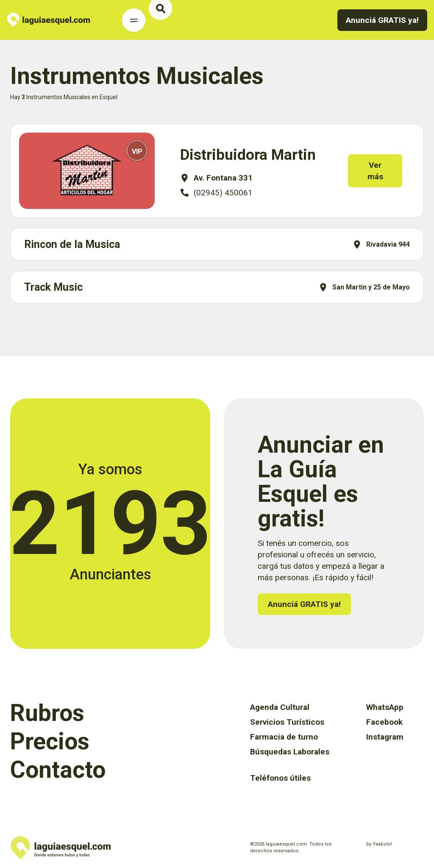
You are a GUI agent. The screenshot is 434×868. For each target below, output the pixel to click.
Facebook (384, 722)
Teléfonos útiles (280, 778)
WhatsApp (385, 707)
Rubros (47, 713)
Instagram (385, 737)
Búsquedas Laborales (290, 752)
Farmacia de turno (284, 737)
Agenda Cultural (280, 707)
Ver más (381, 171)
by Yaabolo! (379, 844)
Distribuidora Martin (248, 155)
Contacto (58, 770)
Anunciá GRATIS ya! (382, 20)
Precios (50, 741)
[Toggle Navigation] (134, 20)
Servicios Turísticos (287, 722)
